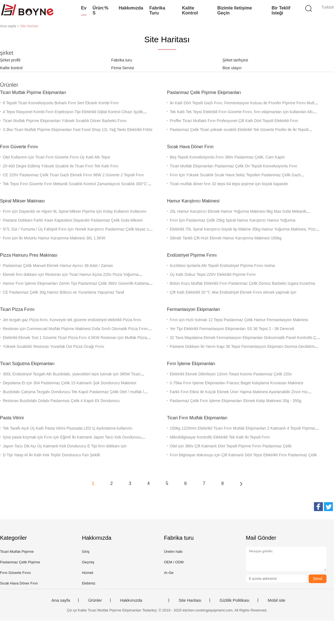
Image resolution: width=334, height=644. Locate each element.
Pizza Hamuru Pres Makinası (29, 255)
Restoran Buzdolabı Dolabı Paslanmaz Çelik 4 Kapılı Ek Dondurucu (61, 401)
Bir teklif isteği (281, 10)
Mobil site (277, 600)
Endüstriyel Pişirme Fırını (192, 255)
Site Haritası (190, 600)
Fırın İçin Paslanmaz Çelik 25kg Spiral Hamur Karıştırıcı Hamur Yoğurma (233, 220)
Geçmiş (88, 562)
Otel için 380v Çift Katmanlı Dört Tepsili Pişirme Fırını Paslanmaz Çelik (231, 446)
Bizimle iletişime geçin (235, 10)
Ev (84, 8)
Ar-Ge (169, 573)
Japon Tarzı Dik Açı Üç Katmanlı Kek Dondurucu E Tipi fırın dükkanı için (65, 446)
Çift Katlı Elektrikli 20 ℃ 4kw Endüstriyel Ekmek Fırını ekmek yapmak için (233, 292)
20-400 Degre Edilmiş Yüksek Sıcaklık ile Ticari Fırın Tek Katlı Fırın (61, 166)
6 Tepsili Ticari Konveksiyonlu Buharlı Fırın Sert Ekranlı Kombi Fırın (61, 103)
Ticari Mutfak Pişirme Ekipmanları (33, 92)
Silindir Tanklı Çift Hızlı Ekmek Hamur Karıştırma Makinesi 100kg (226, 238)
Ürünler (95, 600)
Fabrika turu (157, 10)
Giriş (86, 552)
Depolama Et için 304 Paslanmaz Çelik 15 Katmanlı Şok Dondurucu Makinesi (69, 383)
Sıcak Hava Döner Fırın (190, 147)
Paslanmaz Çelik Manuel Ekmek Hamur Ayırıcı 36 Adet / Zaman (58, 266)
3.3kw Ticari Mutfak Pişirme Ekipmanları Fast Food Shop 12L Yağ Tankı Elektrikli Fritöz (78, 130)
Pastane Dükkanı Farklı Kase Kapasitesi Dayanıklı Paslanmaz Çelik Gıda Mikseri (73, 220)
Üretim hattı (173, 552)
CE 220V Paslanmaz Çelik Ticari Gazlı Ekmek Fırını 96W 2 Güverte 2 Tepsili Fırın (73, 175)
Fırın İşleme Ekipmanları (191, 364)
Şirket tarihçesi (235, 60)
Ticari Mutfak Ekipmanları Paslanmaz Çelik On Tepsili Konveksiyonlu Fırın (234, 166)
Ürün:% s (101, 10)
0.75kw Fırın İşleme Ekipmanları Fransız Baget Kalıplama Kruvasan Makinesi (236, 383)
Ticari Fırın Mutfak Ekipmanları (197, 418)
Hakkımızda (131, 8)
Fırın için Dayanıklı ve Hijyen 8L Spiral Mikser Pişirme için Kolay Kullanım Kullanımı (75, 211)
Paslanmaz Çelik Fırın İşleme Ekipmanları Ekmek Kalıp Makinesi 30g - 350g (235, 401)
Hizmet (87, 573)
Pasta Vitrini (12, 418)
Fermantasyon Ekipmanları (194, 309)
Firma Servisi (123, 68)
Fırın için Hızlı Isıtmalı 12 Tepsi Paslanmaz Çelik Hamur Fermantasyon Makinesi (239, 320)
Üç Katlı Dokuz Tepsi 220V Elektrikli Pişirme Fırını (213, 274)
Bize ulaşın (232, 68)
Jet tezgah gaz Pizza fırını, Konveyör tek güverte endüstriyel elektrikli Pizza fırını (72, 320)
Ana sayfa (61, 600)
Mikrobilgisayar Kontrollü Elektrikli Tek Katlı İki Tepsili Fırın (220, 437)
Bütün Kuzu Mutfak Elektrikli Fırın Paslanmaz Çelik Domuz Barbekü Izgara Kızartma (242, 283)
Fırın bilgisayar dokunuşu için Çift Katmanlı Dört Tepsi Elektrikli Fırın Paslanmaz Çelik (243, 455)
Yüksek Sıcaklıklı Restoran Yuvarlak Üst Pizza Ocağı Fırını (54, 346)
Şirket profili (10, 60)
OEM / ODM (174, 562)
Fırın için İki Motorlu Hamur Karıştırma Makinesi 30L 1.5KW (54, 238)
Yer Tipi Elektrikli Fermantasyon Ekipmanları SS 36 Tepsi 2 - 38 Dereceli (232, 329)
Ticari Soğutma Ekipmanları (27, 364)
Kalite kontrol (190, 10)
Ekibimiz (89, 583)
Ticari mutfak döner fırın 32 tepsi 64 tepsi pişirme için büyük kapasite (229, 184)
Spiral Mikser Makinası (22, 201)
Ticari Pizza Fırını (17, 309)
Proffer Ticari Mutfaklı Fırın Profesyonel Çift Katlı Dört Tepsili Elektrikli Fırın (234, 121)
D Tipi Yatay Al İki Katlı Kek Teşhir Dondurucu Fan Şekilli (51, 455)
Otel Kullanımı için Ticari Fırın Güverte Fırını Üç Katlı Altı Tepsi (57, 157)
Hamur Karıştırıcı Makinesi (193, 201)
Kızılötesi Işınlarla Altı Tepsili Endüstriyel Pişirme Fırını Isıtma (222, 266)
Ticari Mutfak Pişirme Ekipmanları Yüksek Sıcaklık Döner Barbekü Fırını (65, 121)
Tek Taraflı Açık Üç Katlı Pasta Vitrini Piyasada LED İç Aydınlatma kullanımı (67, 428)
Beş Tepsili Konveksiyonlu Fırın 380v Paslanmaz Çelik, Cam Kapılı (227, 157)
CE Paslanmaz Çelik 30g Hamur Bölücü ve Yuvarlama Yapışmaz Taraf (63, 292)
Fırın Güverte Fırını (19, 147)
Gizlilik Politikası (235, 600)
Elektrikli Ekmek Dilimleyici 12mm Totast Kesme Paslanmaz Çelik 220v (231, 374)
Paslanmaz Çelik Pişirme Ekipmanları (204, 92)
